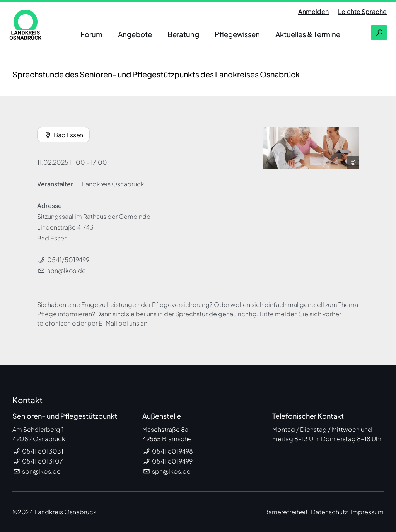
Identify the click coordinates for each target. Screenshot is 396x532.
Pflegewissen (237, 34)
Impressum (367, 512)
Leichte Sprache (362, 11)
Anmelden (313, 11)
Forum (91, 34)
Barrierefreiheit (286, 512)
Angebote (135, 34)
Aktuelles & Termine (308, 34)
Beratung (183, 34)
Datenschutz (329, 512)
